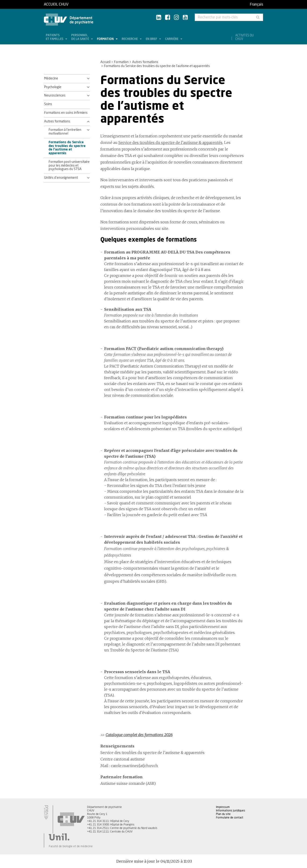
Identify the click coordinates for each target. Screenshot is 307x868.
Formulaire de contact (230, 818)
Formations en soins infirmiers (66, 113)
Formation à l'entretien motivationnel (65, 132)
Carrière (172, 39)
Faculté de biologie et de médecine (71, 846)
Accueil (105, 62)
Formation (106, 39)
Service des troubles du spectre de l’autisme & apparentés (170, 143)
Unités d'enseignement (61, 178)
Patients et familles (55, 37)
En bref (152, 39)
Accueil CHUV (56, 4)
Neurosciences (55, 96)
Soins (48, 104)
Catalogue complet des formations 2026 (139, 735)
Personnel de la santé (80, 37)
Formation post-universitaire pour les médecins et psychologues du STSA (69, 166)
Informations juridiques (231, 811)
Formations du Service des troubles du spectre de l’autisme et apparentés (67, 148)
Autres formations (145, 62)
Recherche (130, 39)
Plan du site (223, 814)
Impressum (223, 807)
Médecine (51, 79)
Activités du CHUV (245, 37)
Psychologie (53, 87)
